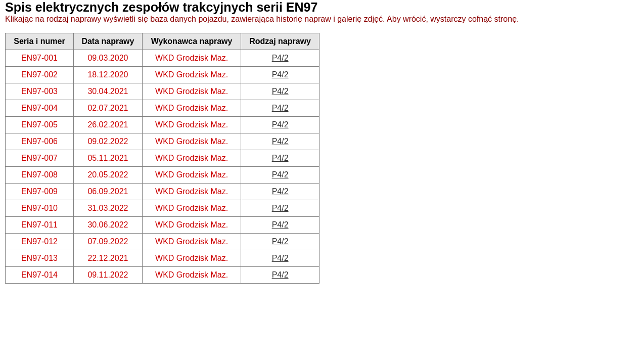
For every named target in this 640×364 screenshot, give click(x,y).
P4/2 (280, 58)
